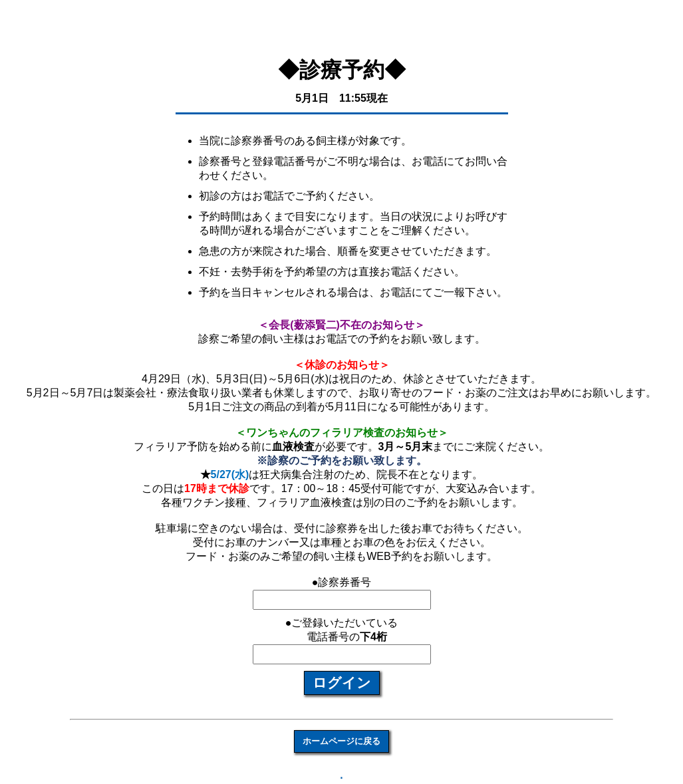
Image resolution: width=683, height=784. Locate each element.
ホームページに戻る (341, 741)
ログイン (342, 683)
